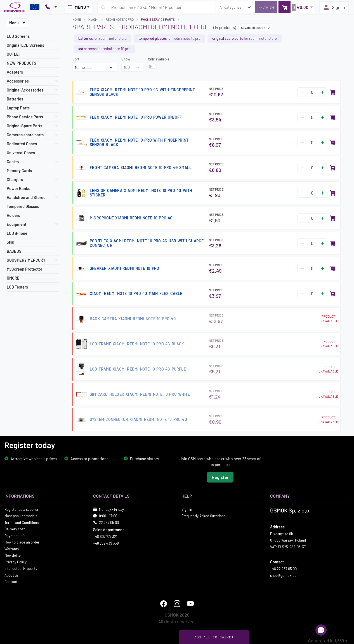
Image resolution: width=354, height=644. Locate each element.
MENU (77, 7)
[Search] (266, 7)
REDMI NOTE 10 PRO (120, 19)
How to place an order (22, 542)
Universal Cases (21, 153)
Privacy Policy (16, 562)
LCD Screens (18, 36)
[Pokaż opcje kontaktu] (51, 7)
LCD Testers (17, 287)
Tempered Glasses (23, 206)
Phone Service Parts (158, 19)
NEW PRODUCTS (22, 63)
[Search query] (157, 7)
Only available (159, 59)
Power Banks (18, 188)
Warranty (12, 549)
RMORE (13, 278)
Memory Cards (19, 171)
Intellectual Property (21, 568)
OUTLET (14, 54)
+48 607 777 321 (105, 537)
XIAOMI (93, 19)
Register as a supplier (22, 509)
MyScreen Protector (24, 269)
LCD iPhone (17, 233)
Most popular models (21, 516)
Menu (17, 23)
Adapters (15, 72)
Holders (13, 215)
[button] (297, 7)
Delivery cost (15, 529)
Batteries (15, 99)
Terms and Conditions (22, 523)
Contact (11, 582)
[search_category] (235, 7)
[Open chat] (321, 630)
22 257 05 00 (109, 523)
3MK (10, 242)
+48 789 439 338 (106, 543)
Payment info (15, 536)
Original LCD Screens (25, 45)
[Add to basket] (333, 92)
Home (77, 19)
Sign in (334, 7)
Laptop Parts (18, 108)
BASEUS (14, 251)
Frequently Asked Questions (203, 516)
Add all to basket (214, 637)
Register (220, 477)
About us (11, 575)
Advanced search (255, 27)
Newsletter (13, 555)
